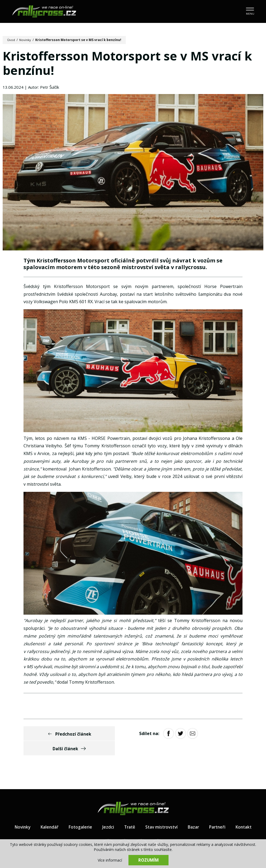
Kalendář (47, 813)
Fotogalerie (79, 813)
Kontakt (247, 813)
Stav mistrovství (162, 813)
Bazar (195, 813)
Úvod (11, 40)
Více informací (110, 860)
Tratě (128, 813)
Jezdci (107, 813)
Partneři (219, 813)
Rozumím (148, 860)
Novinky (26, 40)
